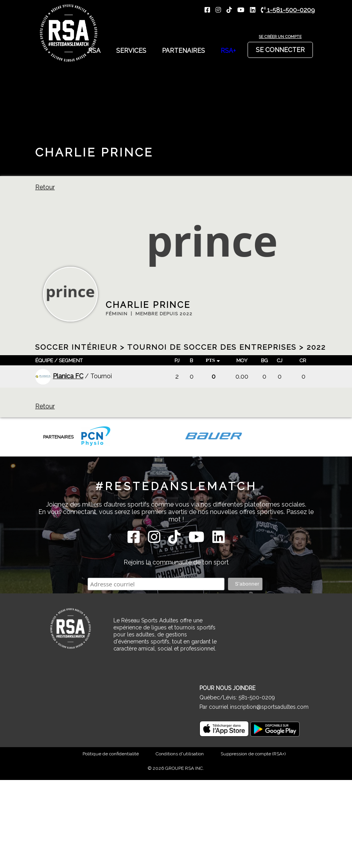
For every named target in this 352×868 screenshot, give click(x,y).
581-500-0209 (257, 697)
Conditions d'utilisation (180, 754)
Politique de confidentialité (111, 754)
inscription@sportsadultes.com (269, 707)
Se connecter (280, 48)
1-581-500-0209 (288, 10)
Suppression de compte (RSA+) (253, 754)
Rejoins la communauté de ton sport (176, 562)
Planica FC (59, 376)
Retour (45, 187)
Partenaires (183, 51)
